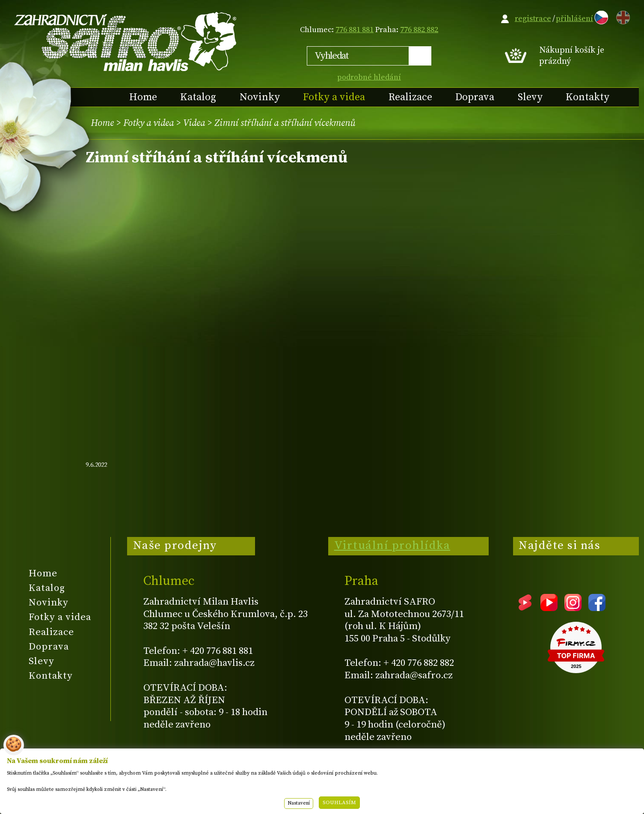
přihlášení (574, 19)
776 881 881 (355, 30)
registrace (533, 19)
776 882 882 (419, 30)
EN (621, 16)
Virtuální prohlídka (392, 546)
